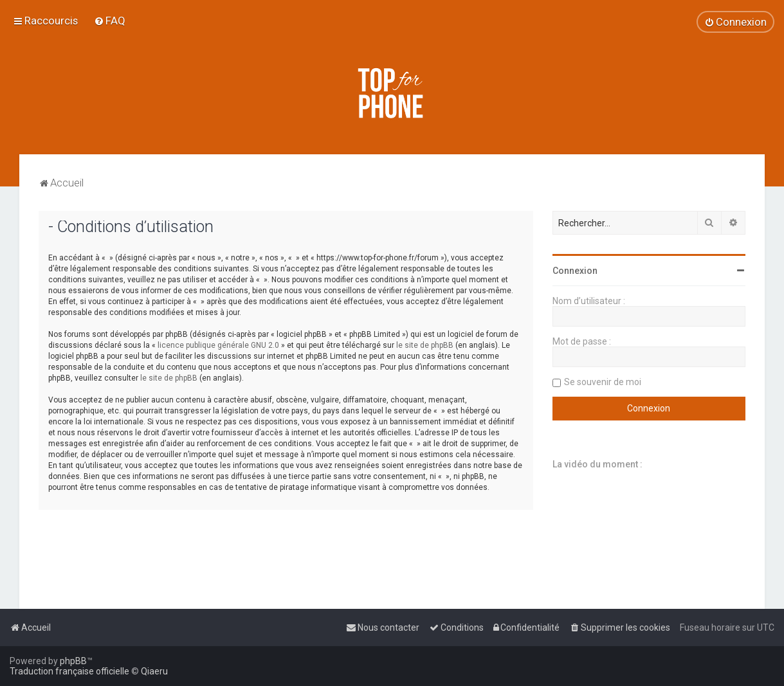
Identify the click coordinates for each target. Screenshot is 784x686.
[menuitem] (110, 21)
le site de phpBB (425, 345)
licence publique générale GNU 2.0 (218, 345)
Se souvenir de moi (603, 382)
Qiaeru (154, 671)
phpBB (73, 661)
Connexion (575, 271)
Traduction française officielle (69, 671)
